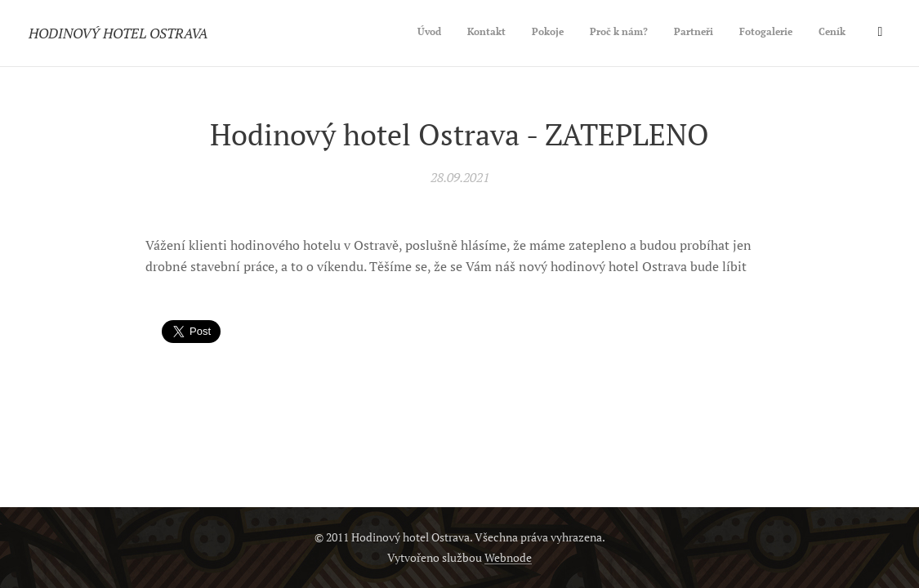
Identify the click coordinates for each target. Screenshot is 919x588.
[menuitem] (712, 33)
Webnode (508, 557)
